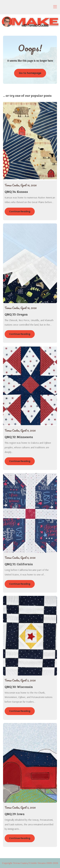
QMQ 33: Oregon (16, 314)
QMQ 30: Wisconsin (19, 687)
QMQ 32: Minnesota (19, 437)
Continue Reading (20, 211)
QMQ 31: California (19, 564)
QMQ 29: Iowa (15, 814)
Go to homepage (30, 73)
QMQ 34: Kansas (16, 192)
